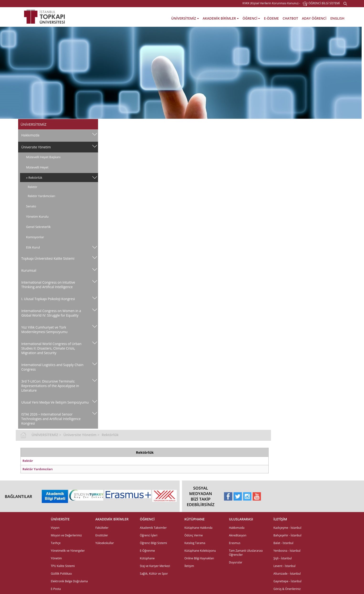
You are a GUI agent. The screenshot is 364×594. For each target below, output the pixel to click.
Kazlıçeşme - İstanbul (287, 486)
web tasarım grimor (17, 586)
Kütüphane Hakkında (198, 486)
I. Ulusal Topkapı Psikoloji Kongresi (48, 299)
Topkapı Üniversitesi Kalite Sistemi (48, 258)
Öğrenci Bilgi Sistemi (153, 502)
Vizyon (55, 486)
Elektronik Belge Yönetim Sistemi (67, 557)
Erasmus (235, 502)
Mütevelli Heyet (37, 167)
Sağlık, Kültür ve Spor (154, 532)
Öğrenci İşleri (149, 494)
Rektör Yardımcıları (41, 196)
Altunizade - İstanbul (287, 532)
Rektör (32, 187)
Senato (31, 206)
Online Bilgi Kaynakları (199, 517)
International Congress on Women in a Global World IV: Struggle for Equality (51, 313)
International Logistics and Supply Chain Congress (47, 367)
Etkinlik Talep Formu (64, 567)
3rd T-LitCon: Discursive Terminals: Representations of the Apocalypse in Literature (50, 386)
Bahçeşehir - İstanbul (287, 494)
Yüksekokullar (105, 502)
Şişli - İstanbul (283, 517)
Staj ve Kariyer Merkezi (155, 525)
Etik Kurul (33, 247)
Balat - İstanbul (283, 502)
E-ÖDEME (271, 18)
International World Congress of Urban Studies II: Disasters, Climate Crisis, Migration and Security (51, 348)
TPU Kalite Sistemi (63, 525)
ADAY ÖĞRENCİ (314, 18)
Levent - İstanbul (284, 525)
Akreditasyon (238, 494)
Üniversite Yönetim (36, 147)
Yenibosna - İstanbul (287, 509)
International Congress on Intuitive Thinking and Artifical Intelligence (48, 285)
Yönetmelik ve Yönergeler (68, 509)
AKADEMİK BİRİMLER (221, 18)
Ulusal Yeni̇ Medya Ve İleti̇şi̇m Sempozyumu (44, 405)
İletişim (189, 525)
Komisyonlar (35, 237)
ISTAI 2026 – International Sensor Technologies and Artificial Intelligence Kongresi (51, 423)
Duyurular (236, 521)
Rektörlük (187, 124)
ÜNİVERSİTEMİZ (185, 18)
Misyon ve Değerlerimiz (66, 494)
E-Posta (56, 548)
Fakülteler (102, 486)
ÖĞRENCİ (251, 18)
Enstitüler (102, 494)
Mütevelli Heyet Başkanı (43, 157)
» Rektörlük (34, 178)
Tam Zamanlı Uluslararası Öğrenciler (246, 511)
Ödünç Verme (194, 494)
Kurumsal (29, 270)
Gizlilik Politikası (61, 532)
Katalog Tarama (195, 502)
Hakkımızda (30, 135)
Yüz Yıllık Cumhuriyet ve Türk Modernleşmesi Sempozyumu (44, 329)
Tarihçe (56, 502)
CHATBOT (290, 18)
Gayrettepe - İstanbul (287, 540)
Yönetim (56, 517)
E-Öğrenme (147, 509)
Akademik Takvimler (153, 486)
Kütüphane (147, 517)
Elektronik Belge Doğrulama (69, 540)
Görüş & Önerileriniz (287, 548)
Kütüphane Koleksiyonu (200, 509)
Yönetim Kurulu (37, 216)
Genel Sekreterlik (38, 227)
